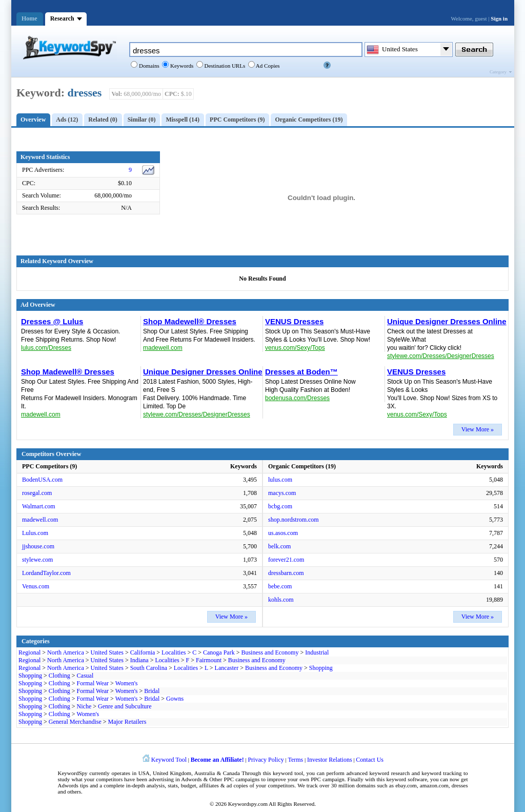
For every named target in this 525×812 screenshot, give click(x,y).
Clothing (59, 676)
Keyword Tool (169, 760)
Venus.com (36, 586)
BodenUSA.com (42, 480)
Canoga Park (219, 652)
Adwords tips (73, 785)
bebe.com (280, 586)
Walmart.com (39, 506)
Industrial (317, 652)
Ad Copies (267, 66)
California (143, 652)
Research (62, 18)
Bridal (152, 691)
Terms (295, 760)
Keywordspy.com (248, 804)
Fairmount (209, 660)
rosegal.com (37, 493)
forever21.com (286, 560)
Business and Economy (270, 652)
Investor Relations (330, 760)
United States (107, 652)
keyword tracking (441, 773)
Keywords (181, 66)
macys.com (282, 493)
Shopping (321, 668)
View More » (478, 429)
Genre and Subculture (125, 706)
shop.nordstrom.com (294, 520)
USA (144, 773)
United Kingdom (172, 773)
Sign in (499, 18)
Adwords (191, 779)
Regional (29, 652)
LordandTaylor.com (46, 573)
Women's (127, 683)
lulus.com (280, 480)
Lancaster (227, 668)
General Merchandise (75, 722)
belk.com (279, 546)
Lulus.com (35, 533)
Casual (85, 676)
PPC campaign (327, 779)
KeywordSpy (73, 773)
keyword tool (288, 773)
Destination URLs (224, 66)
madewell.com (40, 520)
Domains (148, 66)
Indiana (139, 660)
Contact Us (370, 760)
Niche (84, 706)
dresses (85, 93)
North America (66, 652)
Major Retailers (127, 722)
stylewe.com (37, 560)
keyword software (407, 779)
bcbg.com (280, 506)
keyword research (390, 773)
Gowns (175, 699)
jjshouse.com (38, 546)
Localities (174, 652)
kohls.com (281, 600)
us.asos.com (283, 533)
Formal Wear (93, 683)
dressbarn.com (286, 573)
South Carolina (149, 668)
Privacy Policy (266, 760)
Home (29, 18)
